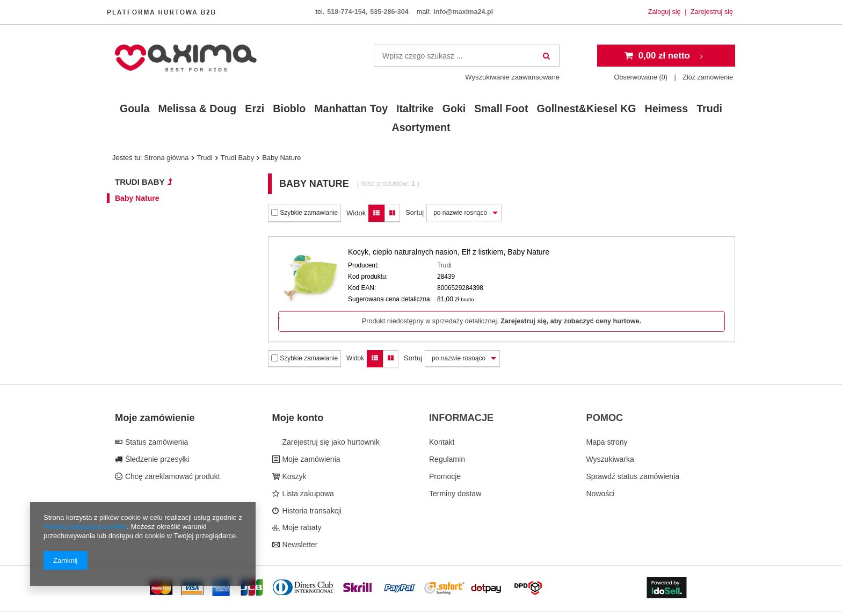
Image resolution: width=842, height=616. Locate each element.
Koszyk (293, 476)
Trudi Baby (237, 158)
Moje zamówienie (155, 418)
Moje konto (298, 418)
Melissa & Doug (197, 108)
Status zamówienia (155, 442)
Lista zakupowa (307, 494)
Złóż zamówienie (708, 77)
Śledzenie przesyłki (156, 459)
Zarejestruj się (712, 12)
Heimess (667, 108)
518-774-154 (346, 12)
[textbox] (467, 56)
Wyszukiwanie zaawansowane (512, 77)
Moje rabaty (301, 527)
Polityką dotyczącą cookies (85, 527)
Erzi (255, 108)
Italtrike (415, 108)
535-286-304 (389, 12)
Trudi (709, 108)
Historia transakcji (311, 511)
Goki (454, 108)
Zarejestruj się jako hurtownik (330, 442)
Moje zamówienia (310, 459)
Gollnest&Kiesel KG (586, 108)
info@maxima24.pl (463, 12)
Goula (135, 108)
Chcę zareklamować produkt (172, 476)
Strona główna (166, 158)
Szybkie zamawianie (304, 213)
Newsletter (299, 545)
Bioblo (289, 108)
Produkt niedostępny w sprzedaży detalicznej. (502, 321)
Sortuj (415, 212)
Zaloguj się (665, 12)
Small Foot (501, 108)
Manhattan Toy (351, 108)
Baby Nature (137, 198)
